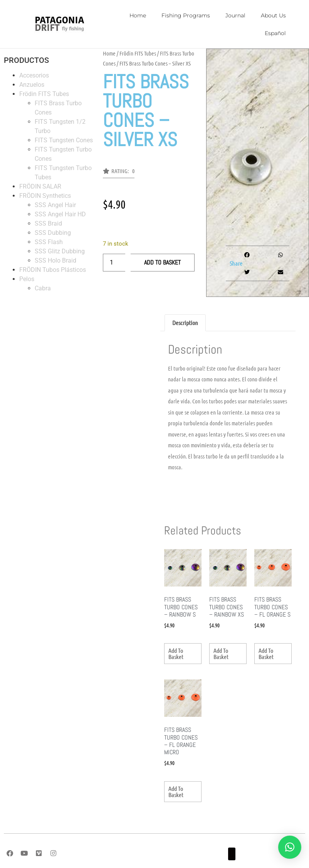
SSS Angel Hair (55, 205)
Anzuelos (32, 85)
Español (275, 33)
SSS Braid (48, 223)
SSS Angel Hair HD (60, 214)
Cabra (43, 288)
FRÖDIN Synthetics (45, 196)
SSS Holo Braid (55, 260)
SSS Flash (49, 242)
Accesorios (34, 75)
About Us (273, 15)
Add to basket (162, 262)
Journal (235, 15)
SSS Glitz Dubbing (60, 251)
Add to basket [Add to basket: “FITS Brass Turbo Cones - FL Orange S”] (266, 653)
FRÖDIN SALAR (40, 186)
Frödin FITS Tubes (44, 94)
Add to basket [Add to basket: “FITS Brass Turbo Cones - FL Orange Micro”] (176, 791)
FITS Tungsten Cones (64, 140)
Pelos (27, 279)
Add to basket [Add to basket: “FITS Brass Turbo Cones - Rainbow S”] (176, 653)
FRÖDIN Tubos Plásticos (53, 270)
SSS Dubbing (53, 233)
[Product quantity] (114, 263)
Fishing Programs (186, 15)
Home (138, 15)
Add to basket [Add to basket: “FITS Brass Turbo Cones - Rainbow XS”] (221, 653)
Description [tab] (185, 323)
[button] (119, 173)
